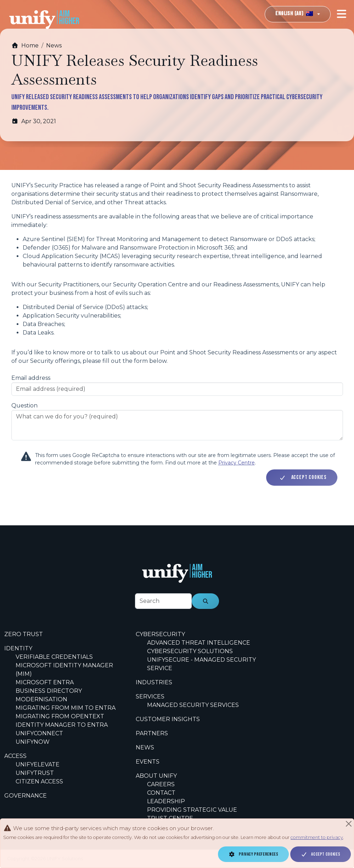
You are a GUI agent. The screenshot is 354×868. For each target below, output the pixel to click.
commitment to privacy (317, 837)
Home (25, 45)
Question (24, 406)
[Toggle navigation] (342, 14)
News (54, 45)
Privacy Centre (237, 463)
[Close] (349, 824)
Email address (31, 378)
